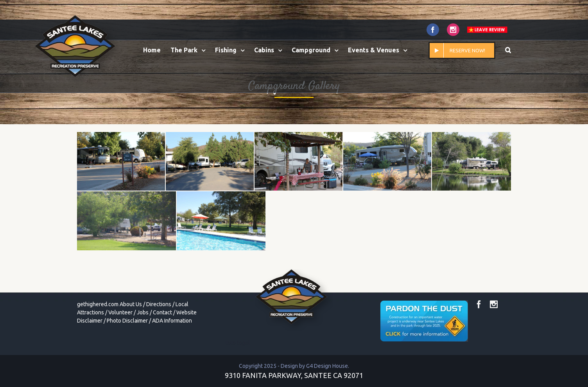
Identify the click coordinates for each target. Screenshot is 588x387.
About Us (131, 304)
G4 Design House (327, 366)
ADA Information (172, 321)
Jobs (143, 312)
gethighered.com (98, 304)
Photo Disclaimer (127, 321)
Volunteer (120, 312)
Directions (159, 304)
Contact (162, 312)
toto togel (238, 343)
